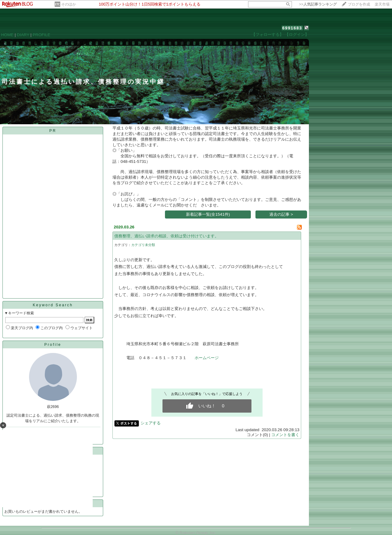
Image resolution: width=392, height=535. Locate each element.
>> (318, 4)
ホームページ (207, 358)
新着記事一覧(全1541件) (208, 214)
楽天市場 (382, 4)
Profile (53, 345)
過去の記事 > (281, 214)
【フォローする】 (268, 34)
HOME (7, 35)
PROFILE (42, 35)
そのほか (69, 4)
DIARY (23, 35)
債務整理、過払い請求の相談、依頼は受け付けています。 (166, 236)
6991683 (292, 28)
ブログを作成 (359, 4)
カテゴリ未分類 (143, 245)
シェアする (151, 423)
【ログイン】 (297, 34)
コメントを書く (285, 435)
